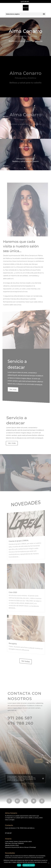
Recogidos (16, 642)
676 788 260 (21, 724)
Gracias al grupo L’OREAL (20, 542)
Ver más (16, 388)
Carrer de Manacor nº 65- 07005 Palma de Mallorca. (20, 828)
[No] (49, 863)
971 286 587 (26, 1)
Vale (19, 865)
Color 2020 (16, 592)
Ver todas (26, 661)
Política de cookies (29, 865)
